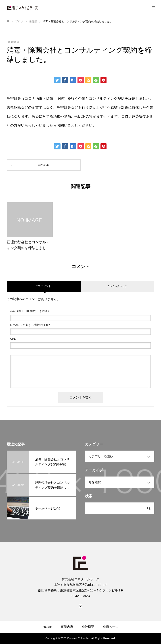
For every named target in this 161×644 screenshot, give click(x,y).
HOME (48, 627)
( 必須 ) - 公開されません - (32, 325)
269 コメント (44, 286)
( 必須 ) (29, 311)
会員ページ (111, 627)
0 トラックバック (117, 286)
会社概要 (88, 627)
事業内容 (67, 627)
